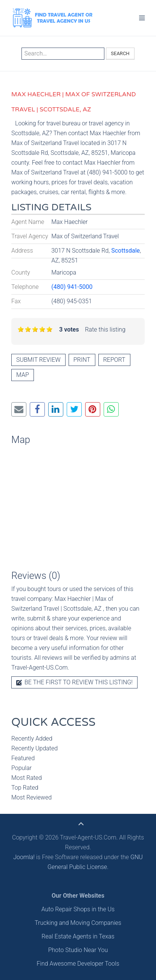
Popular (21, 768)
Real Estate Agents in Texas (78, 936)
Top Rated (25, 788)
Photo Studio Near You (78, 950)
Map (23, 375)
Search (120, 53)
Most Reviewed (31, 797)
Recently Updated (34, 748)
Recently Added (32, 738)
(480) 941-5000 (72, 287)
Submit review (38, 360)
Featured (23, 758)
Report (114, 360)
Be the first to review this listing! (74, 682)
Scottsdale (125, 251)
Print (82, 360)
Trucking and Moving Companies (78, 923)
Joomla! (24, 857)
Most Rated (27, 778)
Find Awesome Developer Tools (78, 964)
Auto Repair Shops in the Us (78, 909)
